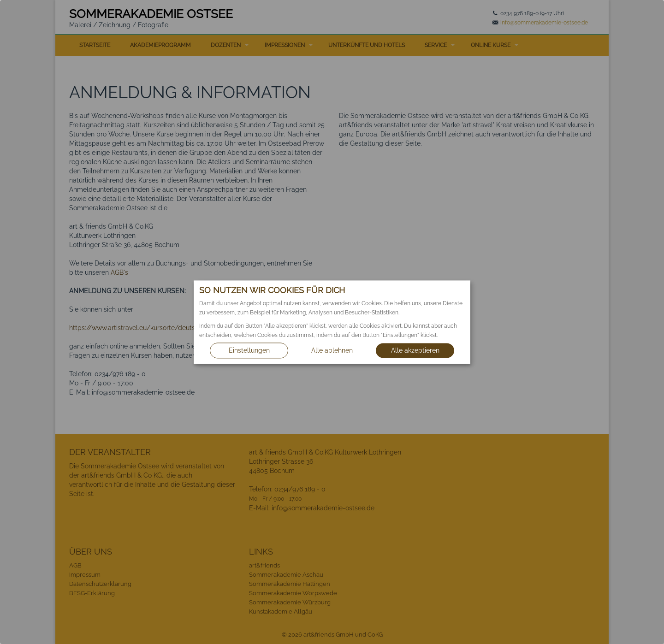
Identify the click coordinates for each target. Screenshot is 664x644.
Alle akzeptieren (415, 350)
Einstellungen (249, 350)
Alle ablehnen (332, 350)
